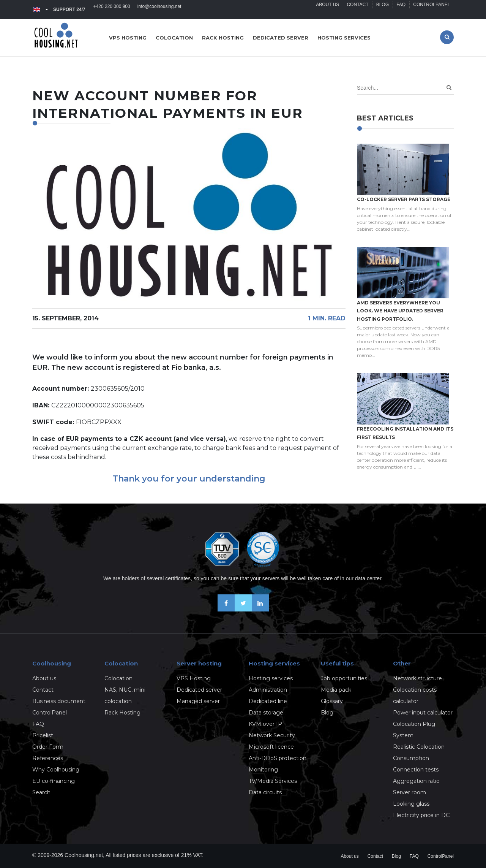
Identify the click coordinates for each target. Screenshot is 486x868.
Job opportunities (344, 678)
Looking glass (411, 804)
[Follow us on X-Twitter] (243, 609)
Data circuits (265, 792)
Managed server (198, 701)
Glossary (332, 701)
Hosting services (344, 38)
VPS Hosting (194, 678)
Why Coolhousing (56, 770)
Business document (59, 701)
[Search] (449, 88)
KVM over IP (265, 724)
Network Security (272, 735)
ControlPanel (432, 10)
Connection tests (416, 770)
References (48, 758)
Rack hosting (223, 38)
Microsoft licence (271, 747)
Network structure (417, 678)
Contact (356, 10)
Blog (381, 10)
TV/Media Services (273, 781)
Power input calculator (423, 713)
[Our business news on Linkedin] (260, 609)
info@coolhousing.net (160, 10)
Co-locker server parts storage (404, 199)
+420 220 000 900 (112, 10)
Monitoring (263, 770)
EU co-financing (54, 781)
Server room (409, 792)
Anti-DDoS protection (278, 758)
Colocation (174, 38)
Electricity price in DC (421, 815)
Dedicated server (281, 38)
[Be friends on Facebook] (226, 609)
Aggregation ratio (416, 781)
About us (326, 10)
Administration (268, 690)
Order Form (48, 747)
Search (41, 792)
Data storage (266, 713)
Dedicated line (268, 701)
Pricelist (43, 735)
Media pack (336, 690)
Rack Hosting (122, 713)
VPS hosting (128, 38)
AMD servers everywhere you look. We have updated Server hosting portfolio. (400, 311)
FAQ (401, 10)
